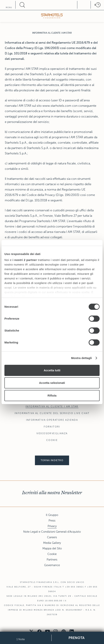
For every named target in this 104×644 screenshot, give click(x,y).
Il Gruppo (52, 515)
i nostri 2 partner (25, 260)
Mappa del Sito (52, 548)
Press (52, 521)
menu (9, 7)
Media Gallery (52, 543)
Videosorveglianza (52, 433)
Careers (52, 537)
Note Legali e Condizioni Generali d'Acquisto (52, 532)
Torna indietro (52, 460)
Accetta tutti (52, 370)
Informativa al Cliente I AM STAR (52, 407)
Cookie (52, 440)
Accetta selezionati (52, 383)
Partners (52, 560)
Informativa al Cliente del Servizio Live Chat (52, 413)
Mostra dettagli (81, 358)
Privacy (52, 526)
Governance (52, 565)
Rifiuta (52, 395)
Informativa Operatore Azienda (52, 420)
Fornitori (52, 427)
